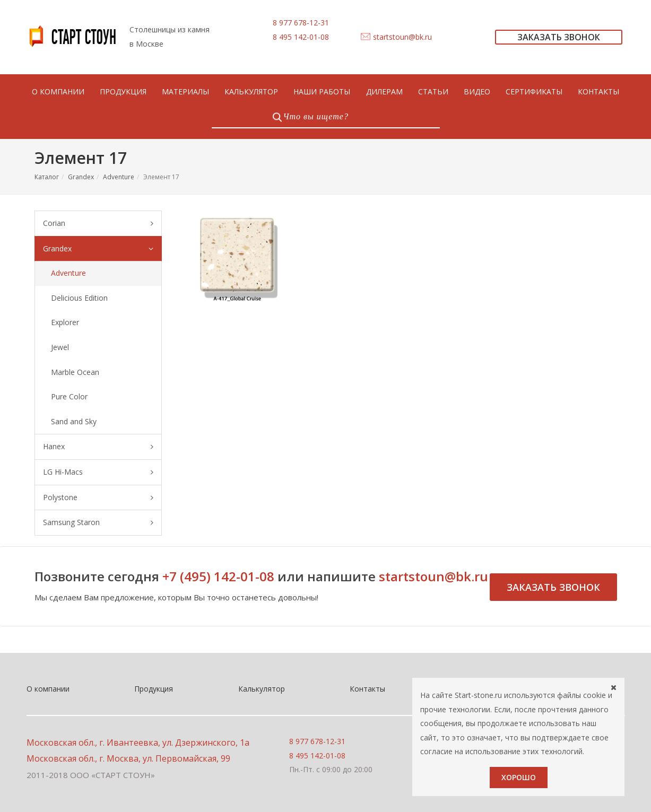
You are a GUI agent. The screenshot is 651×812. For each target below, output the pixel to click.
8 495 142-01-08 (301, 37)
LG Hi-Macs (98, 472)
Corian (98, 224)
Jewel (60, 347)
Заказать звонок (553, 587)
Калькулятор (262, 689)
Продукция (154, 689)
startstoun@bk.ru (402, 37)
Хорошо (519, 777)
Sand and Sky (74, 421)
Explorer (65, 322)
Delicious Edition (79, 298)
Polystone (98, 498)
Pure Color (69, 396)
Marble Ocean (75, 372)
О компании (48, 689)
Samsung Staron (98, 523)
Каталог (47, 177)
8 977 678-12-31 (301, 23)
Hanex (98, 447)
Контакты (367, 689)
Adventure (119, 177)
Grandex (81, 177)
